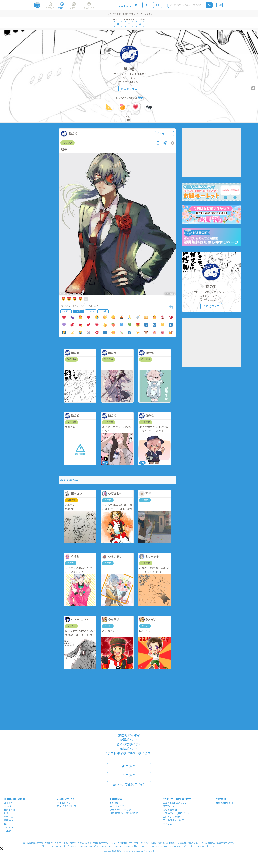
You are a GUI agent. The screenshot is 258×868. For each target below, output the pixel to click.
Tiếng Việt (9, 810)
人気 (78, 311)
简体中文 (9, 817)
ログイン (129, 766)
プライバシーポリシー (121, 810)
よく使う (66, 311)
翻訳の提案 (19, 799)
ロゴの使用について (173, 820)
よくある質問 (170, 810)
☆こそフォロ (129, 89)
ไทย (6, 824)
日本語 (7, 831)
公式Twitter (169, 806)
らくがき (67, 143)
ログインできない (172, 817)
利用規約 (114, 803)
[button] (2, 849)
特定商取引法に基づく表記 (124, 813)
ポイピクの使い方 (66, 806)
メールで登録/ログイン (129, 784)
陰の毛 (129, 69)
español (8, 806)
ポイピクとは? (65, 803)
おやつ (91, 311)
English (8, 803)
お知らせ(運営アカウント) (177, 803)
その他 (103, 311)
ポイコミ (167, 824)
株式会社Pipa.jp (224, 803)
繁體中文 (9, 820)
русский (8, 827)
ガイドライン (117, 806)
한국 (6, 813)
